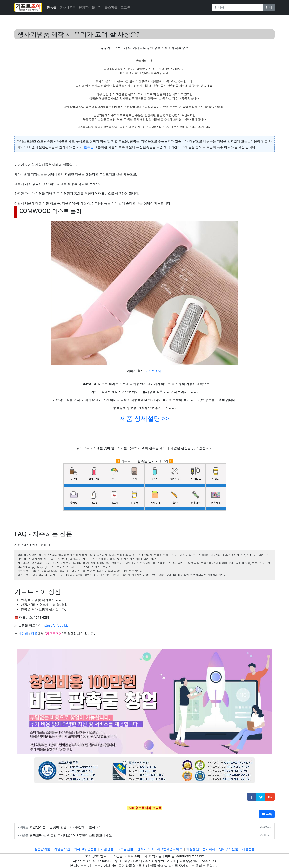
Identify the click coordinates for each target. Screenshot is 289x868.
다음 (34, 634)
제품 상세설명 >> (144, 418)
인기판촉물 (87, 7)
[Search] (238, 7)
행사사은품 (68, 7)
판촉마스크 (145, 849)
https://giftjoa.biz (55, 625)
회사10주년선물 (85, 849)
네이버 (23, 634)
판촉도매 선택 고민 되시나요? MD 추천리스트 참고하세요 (71, 835)
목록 (267, 814)
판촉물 (52, 7)
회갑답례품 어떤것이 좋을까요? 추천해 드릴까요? (65, 827)
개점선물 (248, 849)
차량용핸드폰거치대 (201, 849)
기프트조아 (153, 371)
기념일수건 (62, 849)
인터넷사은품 (229, 849)
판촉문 (89, 147)
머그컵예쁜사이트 (170, 849)
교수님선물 (125, 849)
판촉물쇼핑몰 (108, 7)
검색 (269, 7)
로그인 (125, 7)
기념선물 (107, 849)
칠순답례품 (42, 849)
